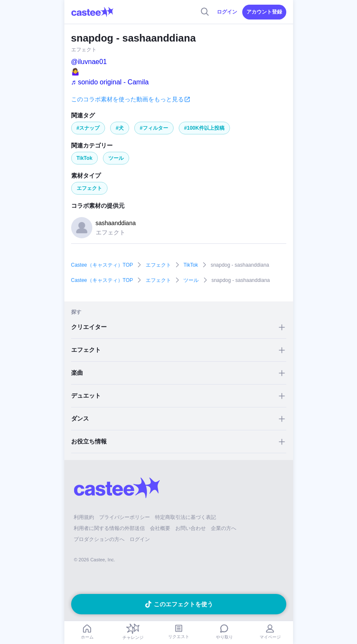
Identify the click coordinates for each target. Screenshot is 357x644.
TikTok (85, 158)
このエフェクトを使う (183, 604)
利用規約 (84, 517)
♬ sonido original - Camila (110, 82)
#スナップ (88, 128)
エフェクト (89, 188)
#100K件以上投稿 (204, 128)
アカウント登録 (264, 12)
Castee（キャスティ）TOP (102, 265)
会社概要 (160, 528)
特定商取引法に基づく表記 (185, 517)
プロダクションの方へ (99, 539)
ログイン (227, 12)
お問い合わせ (191, 528)
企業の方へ (224, 528)
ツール (116, 158)
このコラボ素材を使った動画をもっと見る (127, 99)
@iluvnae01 (89, 62)
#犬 (120, 128)
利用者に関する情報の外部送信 (109, 528)
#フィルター (154, 128)
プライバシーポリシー (125, 517)
